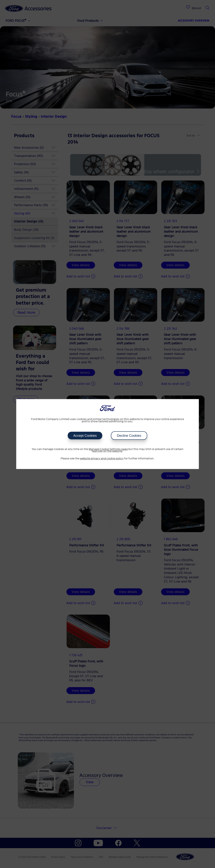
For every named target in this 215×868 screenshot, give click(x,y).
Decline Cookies (129, 436)
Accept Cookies (85, 436)
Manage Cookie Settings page (108, 449)
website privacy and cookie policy (102, 459)
